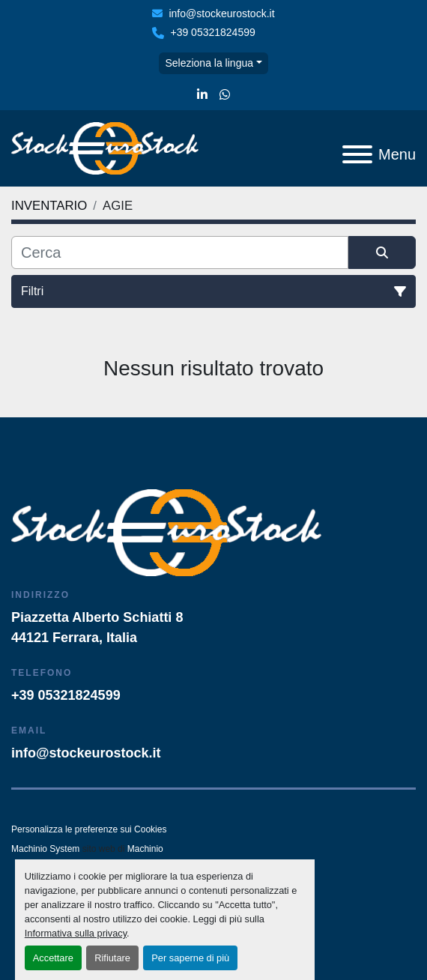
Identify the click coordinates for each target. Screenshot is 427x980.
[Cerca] (180, 252)
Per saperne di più (190, 958)
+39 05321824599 (212, 32)
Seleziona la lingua (209, 63)
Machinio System (45, 849)
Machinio (145, 849)
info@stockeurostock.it (221, 13)
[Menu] (357, 154)
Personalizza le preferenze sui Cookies (89, 829)
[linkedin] (202, 95)
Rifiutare (112, 958)
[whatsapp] (225, 95)
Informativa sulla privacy (76, 933)
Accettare (53, 958)
